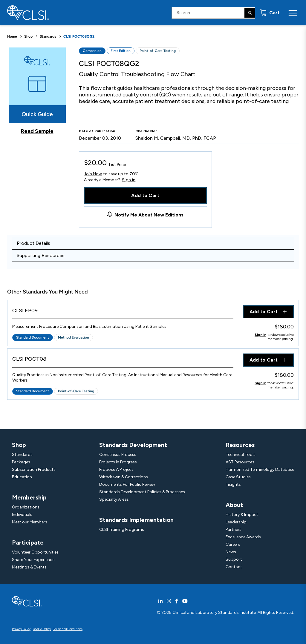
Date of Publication (97, 131)
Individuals (22, 515)
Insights (233, 484)
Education (22, 477)
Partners (234, 530)
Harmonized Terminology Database (260, 469)
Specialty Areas (114, 499)
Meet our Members (30, 522)
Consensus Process (118, 455)
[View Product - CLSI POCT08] (123, 361)
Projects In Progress (118, 462)
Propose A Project (116, 469)
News (231, 552)
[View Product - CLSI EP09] (123, 312)
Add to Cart (145, 195)
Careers (233, 544)
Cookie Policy (42, 629)
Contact (234, 567)
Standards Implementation (136, 520)
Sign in (129, 180)
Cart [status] (274, 13)
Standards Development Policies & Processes (142, 492)
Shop (28, 36)
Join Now (93, 174)
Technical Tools (241, 455)
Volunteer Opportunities (35, 552)
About (234, 505)
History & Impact (242, 515)
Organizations (26, 507)
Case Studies (238, 477)
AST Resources (240, 462)
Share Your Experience (33, 560)
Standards (48, 36)
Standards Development (133, 445)
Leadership (236, 522)
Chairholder (146, 131)
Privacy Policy (21, 629)
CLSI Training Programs (122, 530)
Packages (21, 462)
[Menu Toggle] (293, 13)
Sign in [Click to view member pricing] (260, 335)
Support (234, 559)
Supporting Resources (41, 255)
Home (12, 36)
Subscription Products (34, 469)
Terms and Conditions (68, 629)
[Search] (250, 13)
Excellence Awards (243, 537)
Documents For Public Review (127, 484)
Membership (29, 497)
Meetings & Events (29, 567)
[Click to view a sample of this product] (37, 91)
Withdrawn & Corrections (124, 477)
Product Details (33, 243)
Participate (28, 542)
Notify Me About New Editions (149, 215)
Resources (240, 445)
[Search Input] (213, 13)
